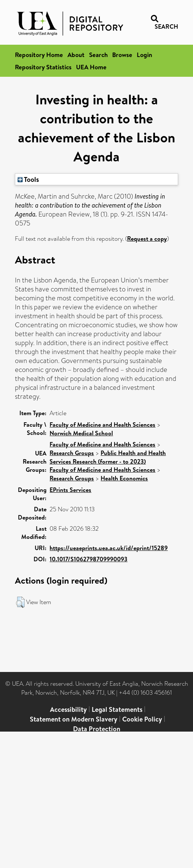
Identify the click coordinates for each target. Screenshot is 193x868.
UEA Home (91, 67)
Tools (28, 179)
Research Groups (72, 453)
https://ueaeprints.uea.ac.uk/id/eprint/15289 (109, 548)
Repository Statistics (43, 67)
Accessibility (68, 709)
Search (98, 55)
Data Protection (97, 729)
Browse (122, 55)
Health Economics (124, 478)
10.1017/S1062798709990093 (88, 559)
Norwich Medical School (81, 433)
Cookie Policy (142, 719)
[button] (20, 602)
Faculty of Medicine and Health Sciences (102, 424)
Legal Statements (117, 709)
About (76, 55)
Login (144, 55)
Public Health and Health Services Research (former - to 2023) (108, 457)
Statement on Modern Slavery (74, 719)
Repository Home (39, 55)
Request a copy (147, 239)
